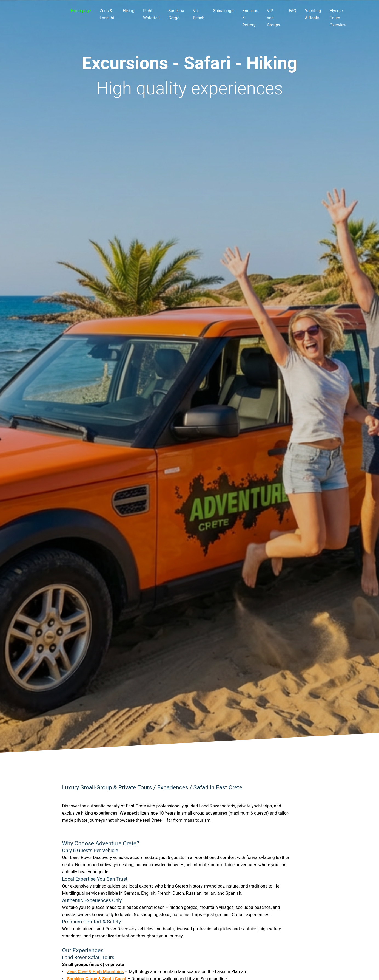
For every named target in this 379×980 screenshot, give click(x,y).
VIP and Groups (273, 18)
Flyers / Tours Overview (338, 18)
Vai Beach (199, 14)
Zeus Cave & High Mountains (95, 972)
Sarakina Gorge (176, 14)
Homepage (81, 11)
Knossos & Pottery (250, 18)
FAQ (293, 11)
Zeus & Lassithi (107, 14)
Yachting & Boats (313, 14)
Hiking (129, 11)
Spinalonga (223, 11)
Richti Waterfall (151, 14)
